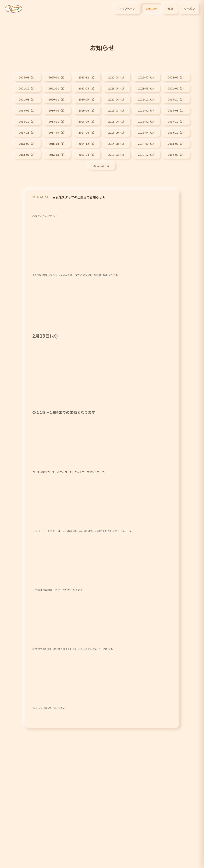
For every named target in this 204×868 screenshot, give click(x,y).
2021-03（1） (147, 88)
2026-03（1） (27, 77)
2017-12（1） (177, 121)
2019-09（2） (27, 110)
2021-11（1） (57, 88)
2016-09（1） (117, 132)
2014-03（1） (147, 144)
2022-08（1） (117, 77)
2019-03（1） (117, 110)
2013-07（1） (27, 155)
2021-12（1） (27, 88)
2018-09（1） (87, 121)
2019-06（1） (57, 110)
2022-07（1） (147, 77)
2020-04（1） (117, 99)
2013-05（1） (57, 155)
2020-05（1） (87, 99)
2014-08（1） (117, 144)
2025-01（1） (57, 77)
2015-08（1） (27, 144)
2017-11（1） (27, 132)
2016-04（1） (147, 132)
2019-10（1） (177, 99)
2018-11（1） (57, 121)
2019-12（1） (147, 99)
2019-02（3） (147, 110)
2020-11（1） (57, 99)
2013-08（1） (177, 144)
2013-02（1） (117, 155)
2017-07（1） (57, 132)
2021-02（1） (177, 88)
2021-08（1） (87, 88)
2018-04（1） (117, 121)
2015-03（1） (57, 144)
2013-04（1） (87, 155)
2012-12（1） (147, 155)
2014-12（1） (87, 144)
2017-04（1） (87, 132)
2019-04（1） (87, 110)
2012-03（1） (102, 166)
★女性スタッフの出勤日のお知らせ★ (79, 199)
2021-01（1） (27, 99)
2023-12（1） (87, 77)
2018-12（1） (27, 121)
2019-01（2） (177, 110)
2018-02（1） (147, 121)
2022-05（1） (177, 77)
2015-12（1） (177, 132)
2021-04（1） (117, 88)
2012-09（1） (177, 155)
